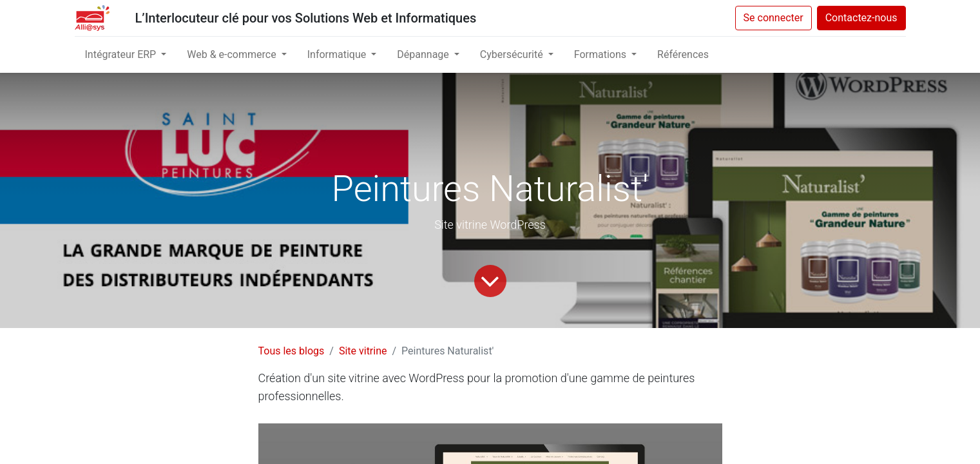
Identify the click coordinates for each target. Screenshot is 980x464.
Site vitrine (363, 351)
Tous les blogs (292, 351)
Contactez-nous (861, 18)
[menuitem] (683, 55)
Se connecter (773, 18)
